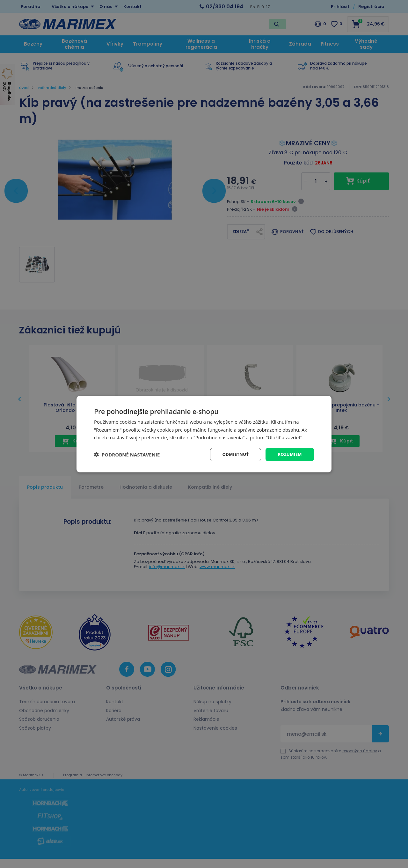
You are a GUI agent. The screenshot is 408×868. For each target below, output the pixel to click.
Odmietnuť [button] (233, 454)
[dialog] (204, 434)
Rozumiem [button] (289, 454)
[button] (127, 455)
